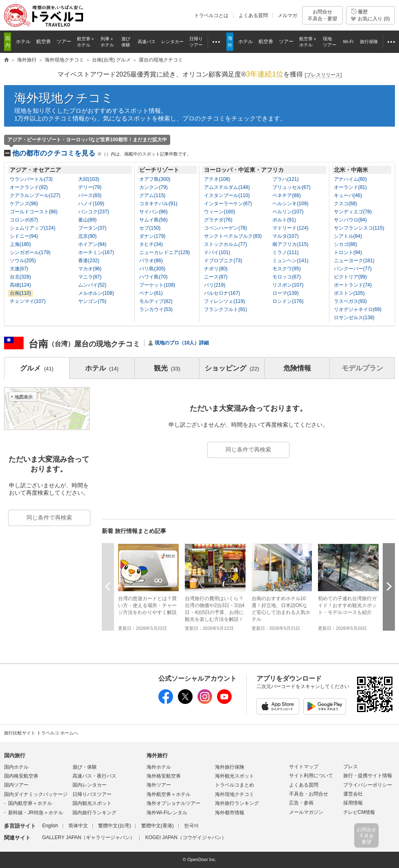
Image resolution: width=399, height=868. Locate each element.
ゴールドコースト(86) (34, 212)
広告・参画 (301, 803)
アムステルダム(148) (227, 187)
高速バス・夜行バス (94, 776)
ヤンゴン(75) (92, 301)
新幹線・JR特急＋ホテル (36, 813)
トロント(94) (348, 252)
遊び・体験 (85, 767)
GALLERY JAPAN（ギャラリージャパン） (88, 837)
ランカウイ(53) (156, 309)
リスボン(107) (288, 285)
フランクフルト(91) (225, 309)
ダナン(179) (152, 236)
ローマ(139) (285, 293)
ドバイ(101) (217, 252)
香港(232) (89, 261)
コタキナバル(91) (158, 204)
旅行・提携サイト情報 (368, 776)
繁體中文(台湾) (114, 826)
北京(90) (87, 236)
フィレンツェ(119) (224, 301)
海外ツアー (159, 785)
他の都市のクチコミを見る (102, 153)
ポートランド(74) (353, 285)
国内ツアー (16, 785)
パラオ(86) (151, 261)
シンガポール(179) (30, 252)
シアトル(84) (348, 236)
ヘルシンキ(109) (290, 204)
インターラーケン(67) (228, 204)
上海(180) (20, 244)
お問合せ (322, 15)
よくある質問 (253, 15)
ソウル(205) (23, 261)
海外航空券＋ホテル (169, 794)
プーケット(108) (157, 285)
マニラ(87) (90, 277)
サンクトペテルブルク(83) (233, 236)
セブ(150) (150, 228)
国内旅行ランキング (94, 813)
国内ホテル (16, 767)
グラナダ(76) (218, 220)
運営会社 (353, 794)
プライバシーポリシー (368, 785)
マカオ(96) (90, 269)
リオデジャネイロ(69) (358, 309)
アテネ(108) (217, 179)
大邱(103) (89, 179)
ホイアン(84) (92, 244)
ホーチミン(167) (96, 252)
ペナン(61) (151, 293)
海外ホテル (159, 767)
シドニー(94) (24, 236)
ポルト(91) (284, 220)
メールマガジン (306, 812)
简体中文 (78, 826)
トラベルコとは (211, 15)
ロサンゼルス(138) (354, 318)
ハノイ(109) (91, 204)
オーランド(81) (350, 187)
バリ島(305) (152, 269)
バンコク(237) (94, 212)
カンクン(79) (153, 187)
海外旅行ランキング (237, 803)
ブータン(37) (92, 228)
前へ (108, 586)
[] (323, 75)
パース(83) (90, 195)
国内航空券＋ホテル (30, 803)
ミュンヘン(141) (290, 261)
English (50, 826)
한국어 (191, 826)
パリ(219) (215, 285)
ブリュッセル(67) (291, 187)
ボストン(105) (349, 293)
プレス (351, 767)
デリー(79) (90, 187)
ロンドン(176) (288, 301)
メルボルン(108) (96, 293)
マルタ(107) (285, 236)
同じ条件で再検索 (248, 449)
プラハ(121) (285, 179)
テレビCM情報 (359, 812)
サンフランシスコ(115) (359, 228)
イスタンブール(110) (227, 195)
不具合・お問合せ (309, 794)
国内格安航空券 (21, 776)
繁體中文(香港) (158, 826)
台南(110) (20, 293)
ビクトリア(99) (350, 277)
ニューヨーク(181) (354, 261)
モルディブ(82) (156, 301)
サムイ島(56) (153, 220)
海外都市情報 (230, 813)
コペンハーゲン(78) (225, 228)
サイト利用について (311, 776)
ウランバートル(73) (31, 179)
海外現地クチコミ (64, 98)
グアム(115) (152, 195)
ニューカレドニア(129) (164, 252)
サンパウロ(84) (350, 220)
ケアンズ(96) (24, 204)
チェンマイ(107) (28, 301)
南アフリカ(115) (290, 244)
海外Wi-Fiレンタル (167, 813)
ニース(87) (216, 277)
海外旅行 (157, 755)
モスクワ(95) (286, 269)
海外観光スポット (235, 776)
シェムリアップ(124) (33, 228)
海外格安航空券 (164, 776)
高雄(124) (20, 285)
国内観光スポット (92, 803)
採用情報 (353, 803)
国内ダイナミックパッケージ (36, 794)
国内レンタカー (90, 785)
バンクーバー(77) (353, 269)
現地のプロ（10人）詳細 (182, 343)
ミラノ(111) (285, 252)
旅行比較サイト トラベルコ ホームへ (41, 733)
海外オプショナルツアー (173, 803)
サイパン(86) (153, 212)
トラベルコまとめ (235, 785)
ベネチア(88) (286, 195)
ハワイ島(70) (153, 277)
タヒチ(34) (151, 244)
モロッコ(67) (286, 277)
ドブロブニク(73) (223, 261)
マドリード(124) (290, 228)
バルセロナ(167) (222, 293)
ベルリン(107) (288, 212)
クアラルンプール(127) (35, 195)
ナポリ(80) (216, 269)
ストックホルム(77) (225, 244)
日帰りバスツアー (92, 794)
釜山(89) (87, 220)
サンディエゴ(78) (353, 212)
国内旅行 (15, 755)
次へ (389, 586)
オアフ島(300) (155, 179)
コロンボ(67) (24, 220)
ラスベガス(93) (350, 301)
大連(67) (19, 269)
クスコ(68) (345, 204)
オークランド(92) (29, 187)
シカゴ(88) (345, 244)
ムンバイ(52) (92, 285)
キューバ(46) (348, 195)
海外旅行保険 (230, 767)
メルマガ (287, 15)
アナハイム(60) (350, 179)
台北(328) (20, 277)
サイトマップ (304, 767)
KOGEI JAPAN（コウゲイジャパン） (186, 837)
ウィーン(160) (219, 212)
